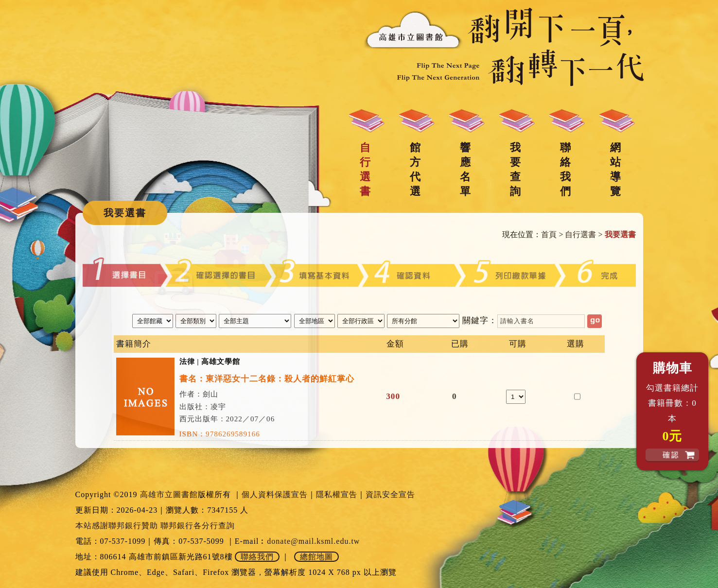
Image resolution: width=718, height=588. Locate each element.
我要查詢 (515, 169)
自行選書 (365, 169)
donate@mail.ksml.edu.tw (313, 541)
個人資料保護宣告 (275, 494)
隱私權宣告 (337, 494)
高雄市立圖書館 (169, 494)
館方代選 (415, 169)
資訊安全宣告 (390, 494)
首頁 (549, 234)
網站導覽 (615, 169)
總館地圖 (316, 557)
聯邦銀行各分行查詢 (198, 526)
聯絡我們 (565, 169)
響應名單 (465, 169)
